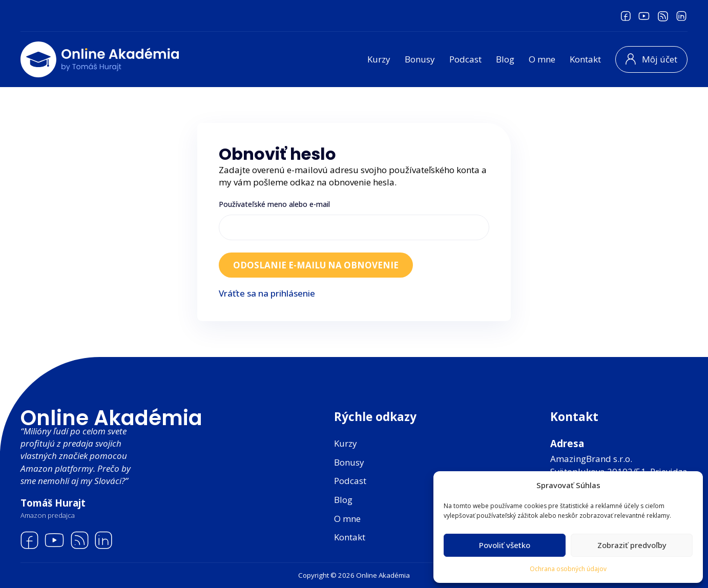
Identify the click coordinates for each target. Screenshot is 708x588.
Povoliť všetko (505, 545)
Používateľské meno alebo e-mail (274, 204)
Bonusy (420, 59)
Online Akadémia (111, 418)
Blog (505, 59)
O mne (542, 59)
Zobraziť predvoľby (632, 545)
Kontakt (585, 59)
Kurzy (379, 59)
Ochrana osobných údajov (568, 569)
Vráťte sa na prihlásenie (267, 293)
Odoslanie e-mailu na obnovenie (316, 265)
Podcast (465, 59)
